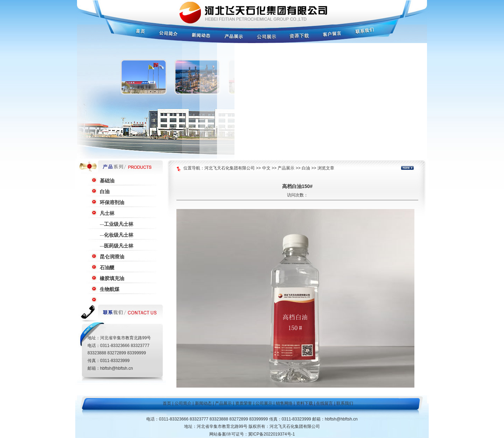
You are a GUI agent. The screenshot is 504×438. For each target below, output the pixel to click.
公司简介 (183, 403)
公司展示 (264, 403)
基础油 (107, 181)
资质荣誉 (244, 403)
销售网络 (284, 403)
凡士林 (107, 213)
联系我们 (345, 403)
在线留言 (324, 403)
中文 (266, 168)
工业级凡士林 (119, 224)
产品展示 (286, 168)
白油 (105, 192)
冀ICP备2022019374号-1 (271, 434)
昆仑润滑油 (112, 257)
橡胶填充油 (112, 278)
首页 (167, 403)
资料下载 (304, 403)
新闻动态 (203, 403)
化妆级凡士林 (119, 235)
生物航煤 (110, 289)
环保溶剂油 (112, 202)
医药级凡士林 (119, 246)
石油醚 (107, 267)
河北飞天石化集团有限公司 (230, 168)
